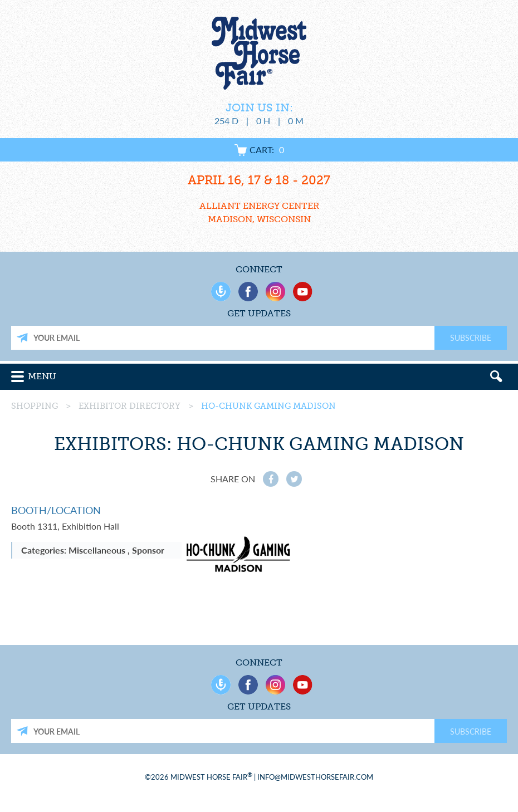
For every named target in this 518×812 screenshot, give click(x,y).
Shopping (35, 406)
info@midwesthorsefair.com (315, 777)
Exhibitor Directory (129, 406)
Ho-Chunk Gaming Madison (268, 406)
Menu (42, 376)
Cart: (259, 150)
